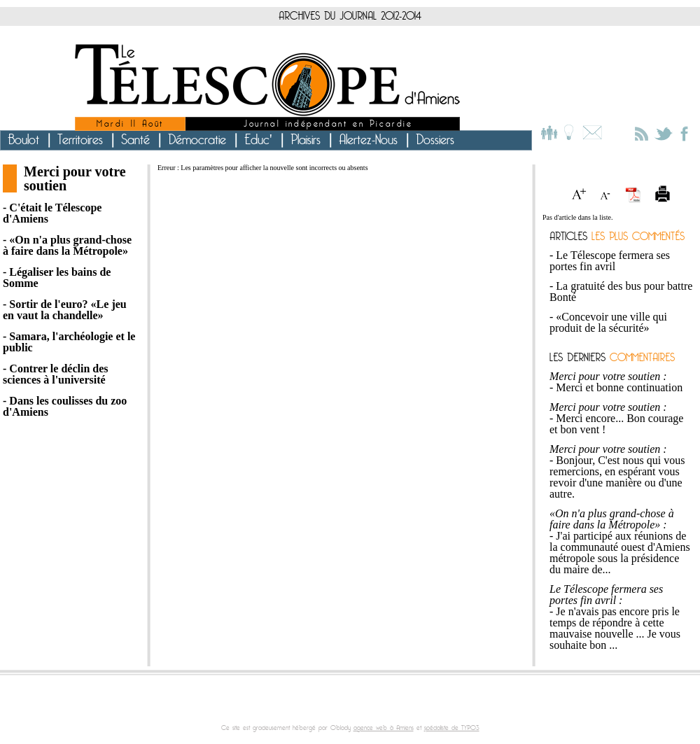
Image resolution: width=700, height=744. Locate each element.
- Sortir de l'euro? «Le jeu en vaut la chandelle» (65, 310)
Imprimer (659, 195)
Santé (135, 140)
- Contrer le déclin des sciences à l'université (56, 374)
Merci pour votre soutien (75, 178)
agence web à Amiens (384, 728)
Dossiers (435, 140)
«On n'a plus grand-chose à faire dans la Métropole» (612, 519)
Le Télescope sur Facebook (684, 133)
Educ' (258, 140)
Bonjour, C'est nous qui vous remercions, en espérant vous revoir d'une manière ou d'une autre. (617, 477)
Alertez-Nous (368, 140)
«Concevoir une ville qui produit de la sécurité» (608, 322)
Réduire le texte (609, 195)
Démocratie (197, 140)
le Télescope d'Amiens (267, 80)
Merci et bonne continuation (619, 387)
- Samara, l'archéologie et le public (69, 342)
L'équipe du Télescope (549, 133)
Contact (590, 133)
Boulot (23, 140)
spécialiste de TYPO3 (452, 728)
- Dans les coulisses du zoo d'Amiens (65, 407)
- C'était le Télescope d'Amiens (52, 213)
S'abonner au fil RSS (639, 132)
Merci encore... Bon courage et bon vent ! (616, 424)
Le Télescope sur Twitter (664, 133)
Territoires (80, 140)
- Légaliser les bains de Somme (57, 278)
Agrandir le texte (584, 195)
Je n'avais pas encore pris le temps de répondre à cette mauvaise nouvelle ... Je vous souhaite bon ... (615, 628)
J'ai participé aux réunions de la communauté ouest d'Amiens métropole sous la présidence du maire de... (620, 553)
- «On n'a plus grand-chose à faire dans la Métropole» (67, 246)
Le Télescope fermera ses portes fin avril (610, 261)
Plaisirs (306, 140)
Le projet (569, 133)
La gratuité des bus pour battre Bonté (621, 292)
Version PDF (634, 195)
